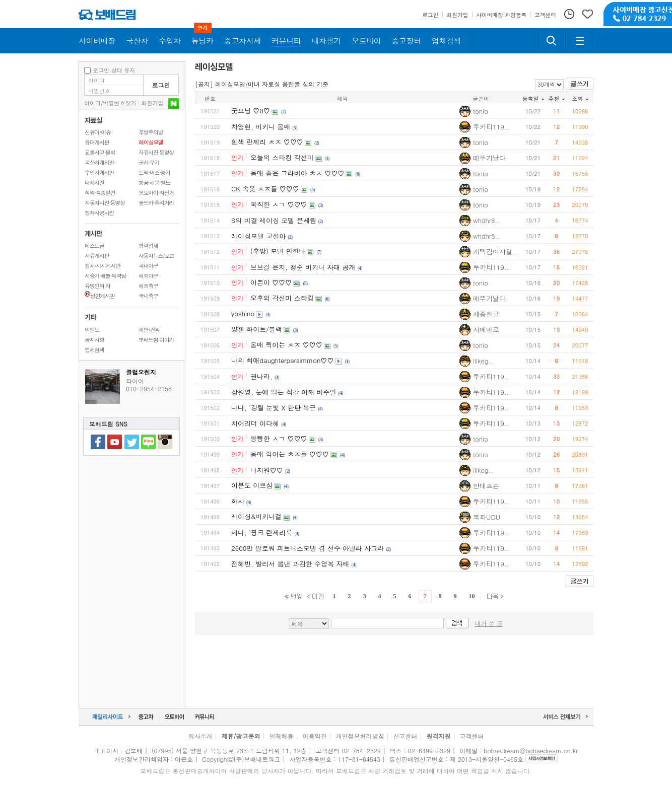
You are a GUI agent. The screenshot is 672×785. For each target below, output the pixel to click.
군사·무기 (149, 162)
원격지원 (439, 736)
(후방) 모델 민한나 (278, 251)
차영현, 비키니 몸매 (261, 127)
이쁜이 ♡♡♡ (271, 282)
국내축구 (148, 296)
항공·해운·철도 (154, 183)
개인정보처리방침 (360, 736)
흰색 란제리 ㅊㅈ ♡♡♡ (267, 142)
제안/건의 (149, 330)
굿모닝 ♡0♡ (251, 111)
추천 (557, 98)
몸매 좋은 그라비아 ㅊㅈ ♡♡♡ (297, 173)
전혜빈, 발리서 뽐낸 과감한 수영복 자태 (290, 564)
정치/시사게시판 (103, 266)
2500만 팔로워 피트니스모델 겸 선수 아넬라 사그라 (308, 548)
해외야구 (148, 276)
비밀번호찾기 (120, 103)
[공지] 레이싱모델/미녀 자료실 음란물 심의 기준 (262, 84)
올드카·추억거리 (156, 203)
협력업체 (148, 245)
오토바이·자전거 (156, 193)
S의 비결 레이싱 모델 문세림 (274, 220)
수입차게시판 (99, 172)
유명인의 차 (97, 286)
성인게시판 (99, 296)
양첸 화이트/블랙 (257, 329)
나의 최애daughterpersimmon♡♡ (282, 360)
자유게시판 (97, 256)
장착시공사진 (99, 213)
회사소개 (200, 736)
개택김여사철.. (495, 252)
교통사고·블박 (100, 152)
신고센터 (406, 736)
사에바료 (486, 330)
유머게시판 (97, 142)
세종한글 (486, 314)
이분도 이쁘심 (252, 485)
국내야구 (148, 266)
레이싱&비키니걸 (256, 516)
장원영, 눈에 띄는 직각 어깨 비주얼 (284, 392)
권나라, (261, 376)
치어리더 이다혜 (255, 423)
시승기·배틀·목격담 (105, 276)
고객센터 (472, 736)
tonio (481, 111)
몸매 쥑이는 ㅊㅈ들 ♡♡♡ (290, 454)
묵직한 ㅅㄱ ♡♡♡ (279, 204)
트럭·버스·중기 (154, 172)
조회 (580, 98)
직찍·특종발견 (100, 193)
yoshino (243, 313)
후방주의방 (151, 132)
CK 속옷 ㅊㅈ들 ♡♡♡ (265, 189)
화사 (238, 501)
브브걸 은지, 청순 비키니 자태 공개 (303, 267)
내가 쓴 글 (489, 623)
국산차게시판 (99, 162)
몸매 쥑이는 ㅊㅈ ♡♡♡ (286, 345)
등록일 (533, 98)
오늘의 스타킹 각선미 (282, 157)
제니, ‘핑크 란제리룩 (262, 532)
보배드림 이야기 (156, 340)
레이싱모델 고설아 (258, 236)
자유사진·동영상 (156, 152)
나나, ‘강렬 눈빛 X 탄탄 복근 (274, 408)
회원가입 (153, 103)
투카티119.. (491, 127)
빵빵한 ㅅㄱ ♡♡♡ (279, 438)
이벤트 (92, 330)
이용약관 (315, 736)
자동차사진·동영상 (105, 203)
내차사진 (94, 183)
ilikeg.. (483, 361)
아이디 (92, 103)
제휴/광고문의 (241, 736)
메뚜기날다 (489, 158)
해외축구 (148, 286)
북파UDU (487, 517)
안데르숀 (486, 486)
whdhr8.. (486, 220)
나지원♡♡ (267, 470)
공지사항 (94, 340)
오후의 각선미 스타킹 (282, 298)
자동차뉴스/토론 (156, 256)
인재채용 (281, 736)
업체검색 (94, 350)
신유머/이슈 (98, 132)
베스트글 (94, 245)
